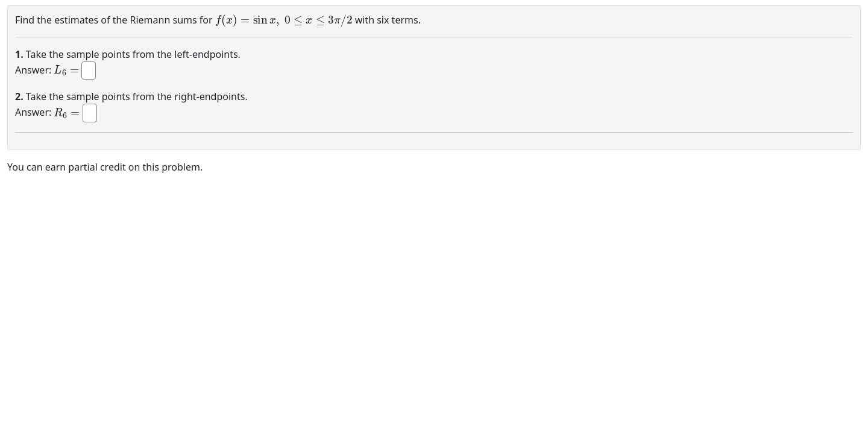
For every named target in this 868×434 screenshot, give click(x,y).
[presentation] (284, 19)
